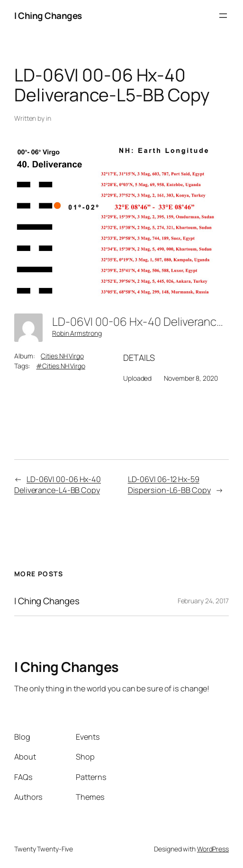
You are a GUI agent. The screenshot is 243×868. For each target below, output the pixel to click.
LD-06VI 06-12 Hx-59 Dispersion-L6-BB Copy (169, 485)
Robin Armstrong (77, 333)
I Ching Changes (48, 16)
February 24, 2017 (203, 601)
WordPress (213, 849)
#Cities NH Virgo (60, 366)
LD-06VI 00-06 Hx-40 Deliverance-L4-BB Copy (58, 485)
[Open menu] (223, 16)
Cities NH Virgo (62, 356)
